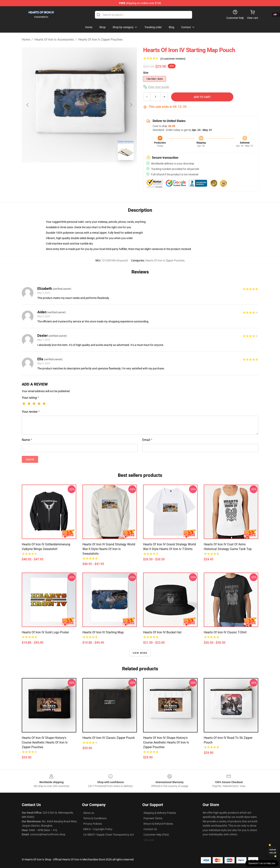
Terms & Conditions (95, 818)
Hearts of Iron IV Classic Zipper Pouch (109, 738)
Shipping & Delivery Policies (160, 813)
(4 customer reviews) (173, 59)
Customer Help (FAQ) (156, 835)
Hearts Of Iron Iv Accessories (54, 40)
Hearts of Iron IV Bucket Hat (162, 632)
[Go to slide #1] (69, 172)
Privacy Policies (93, 824)
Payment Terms (153, 818)
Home (26, 40)
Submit (30, 459)
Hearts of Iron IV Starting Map (103, 632)
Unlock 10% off (273, 851)
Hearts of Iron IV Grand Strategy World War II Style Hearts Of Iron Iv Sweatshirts (109, 549)
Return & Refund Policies (158, 824)
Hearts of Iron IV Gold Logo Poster (45, 632)
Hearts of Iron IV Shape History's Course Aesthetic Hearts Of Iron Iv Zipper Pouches (45, 742)
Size (146, 73)
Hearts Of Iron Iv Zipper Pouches (100, 40)
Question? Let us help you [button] (262, 863)
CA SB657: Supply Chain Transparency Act (109, 835)
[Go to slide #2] (89, 172)
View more (140, 653)
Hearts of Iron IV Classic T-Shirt (225, 632)
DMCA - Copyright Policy (98, 829)
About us (89, 813)
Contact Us (150, 829)
